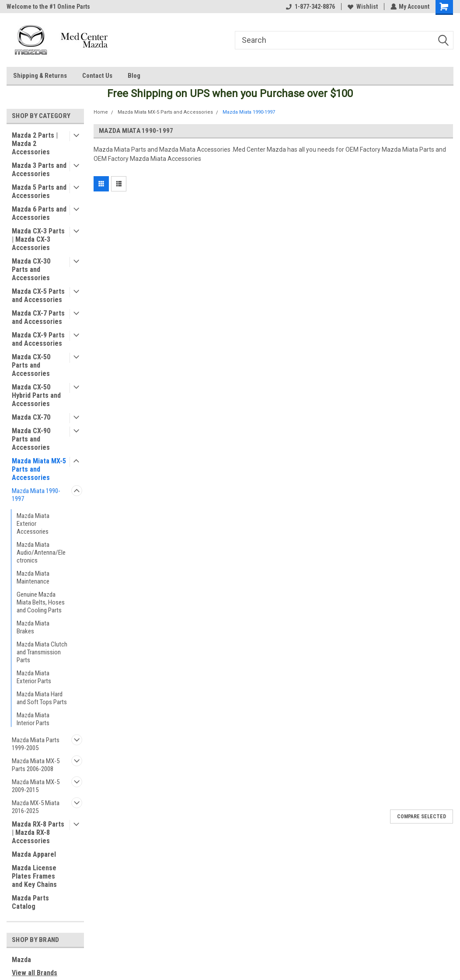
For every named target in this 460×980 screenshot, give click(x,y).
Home (101, 112)
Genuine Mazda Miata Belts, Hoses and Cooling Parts (41, 602)
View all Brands (35, 973)
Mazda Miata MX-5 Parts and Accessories (39, 469)
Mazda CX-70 (31, 417)
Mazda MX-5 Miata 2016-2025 (36, 807)
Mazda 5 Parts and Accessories (39, 191)
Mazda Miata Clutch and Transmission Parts (42, 652)
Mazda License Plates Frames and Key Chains (34, 876)
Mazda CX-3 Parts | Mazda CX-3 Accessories (38, 239)
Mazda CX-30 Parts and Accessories (31, 269)
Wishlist (362, 7)
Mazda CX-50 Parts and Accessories (31, 365)
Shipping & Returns (40, 76)
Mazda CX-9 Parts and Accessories (38, 339)
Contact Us (97, 76)
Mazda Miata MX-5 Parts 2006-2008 (36, 765)
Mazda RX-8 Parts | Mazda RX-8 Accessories (38, 832)
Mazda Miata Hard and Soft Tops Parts (42, 698)
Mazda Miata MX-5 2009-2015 (36, 786)
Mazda (21, 960)
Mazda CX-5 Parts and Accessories (38, 295)
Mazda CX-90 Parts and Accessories (31, 439)
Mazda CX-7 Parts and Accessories (38, 317)
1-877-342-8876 (310, 7)
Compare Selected (422, 817)
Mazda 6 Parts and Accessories (39, 213)
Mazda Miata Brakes (33, 627)
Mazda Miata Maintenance (33, 577)
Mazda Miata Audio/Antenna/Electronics (41, 553)
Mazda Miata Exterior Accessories (33, 524)
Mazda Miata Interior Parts (33, 719)
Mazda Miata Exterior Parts (34, 677)
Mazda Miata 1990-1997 (36, 495)
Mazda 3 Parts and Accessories (39, 170)
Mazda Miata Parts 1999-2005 (36, 744)
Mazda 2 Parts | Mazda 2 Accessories (35, 144)
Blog (134, 76)
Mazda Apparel (34, 854)
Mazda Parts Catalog (30, 902)
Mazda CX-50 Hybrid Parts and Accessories (36, 395)
